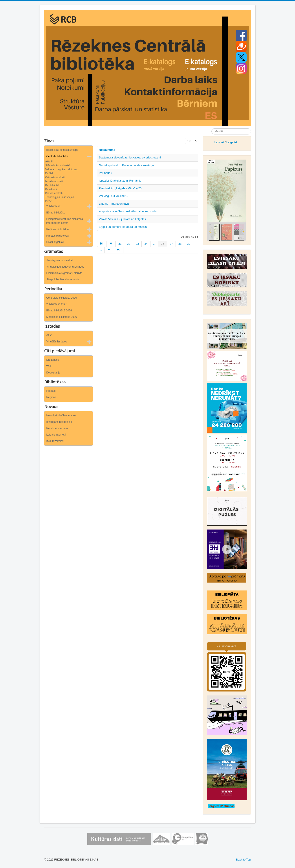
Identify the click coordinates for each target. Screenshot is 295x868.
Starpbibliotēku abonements (63, 280)
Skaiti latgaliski (55, 242)
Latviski (219, 142)
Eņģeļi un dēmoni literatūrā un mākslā (123, 227)
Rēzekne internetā (57, 428)
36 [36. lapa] (163, 244)
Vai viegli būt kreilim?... (114, 196)
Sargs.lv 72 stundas (221, 806)
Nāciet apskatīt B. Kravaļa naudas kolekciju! (127, 165)
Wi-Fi (49, 366)
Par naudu (106, 173)
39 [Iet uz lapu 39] (189, 244)
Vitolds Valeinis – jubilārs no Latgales (122, 219)
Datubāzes (53, 360)
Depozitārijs (53, 373)
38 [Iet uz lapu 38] (180, 244)
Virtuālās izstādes (57, 342)
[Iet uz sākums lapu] (102, 244)
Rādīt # (185, 138)
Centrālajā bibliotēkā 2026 (62, 298)
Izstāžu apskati (54, 181)
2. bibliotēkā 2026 (57, 304)
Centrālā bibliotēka (57, 156)
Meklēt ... (212, 128)
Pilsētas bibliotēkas (58, 236)
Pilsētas (51, 391)
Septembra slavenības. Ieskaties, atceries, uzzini (130, 157)
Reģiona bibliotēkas (58, 229)
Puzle (49, 201)
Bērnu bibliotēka (56, 213)
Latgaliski (232, 142)
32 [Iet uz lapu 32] (128, 244)
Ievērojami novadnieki (59, 422)
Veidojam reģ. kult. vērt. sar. (62, 169)
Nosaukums (107, 150)
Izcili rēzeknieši (55, 441)
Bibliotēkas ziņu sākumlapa (62, 150)
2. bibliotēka (53, 206)
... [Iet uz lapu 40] (101, 250)
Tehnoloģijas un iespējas (60, 197)
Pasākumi (51, 189)
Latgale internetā (56, 435)
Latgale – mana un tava (114, 204)
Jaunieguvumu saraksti (60, 260)
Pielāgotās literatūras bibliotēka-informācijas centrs (65, 221)
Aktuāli (49, 162)
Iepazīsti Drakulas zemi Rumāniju (120, 181)
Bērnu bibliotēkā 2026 (59, 311)
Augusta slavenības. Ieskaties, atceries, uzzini (128, 211)
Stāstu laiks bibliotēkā (58, 166)
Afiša (49, 335)
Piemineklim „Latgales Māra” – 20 (120, 188)
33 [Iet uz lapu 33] (137, 244)
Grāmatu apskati (55, 177)
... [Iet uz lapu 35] (154, 244)
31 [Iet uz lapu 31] (120, 244)
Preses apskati (54, 193)
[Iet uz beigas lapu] (119, 250)
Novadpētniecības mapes (61, 416)
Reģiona (51, 397)
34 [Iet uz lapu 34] (146, 244)
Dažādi (49, 173)
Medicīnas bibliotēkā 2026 (62, 317)
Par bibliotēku (53, 185)
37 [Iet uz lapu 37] (171, 244)
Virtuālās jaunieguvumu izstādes (65, 267)
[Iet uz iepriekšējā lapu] (111, 244)
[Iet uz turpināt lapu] (109, 250)
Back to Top (244, 860)
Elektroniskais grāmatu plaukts (64, 273)
